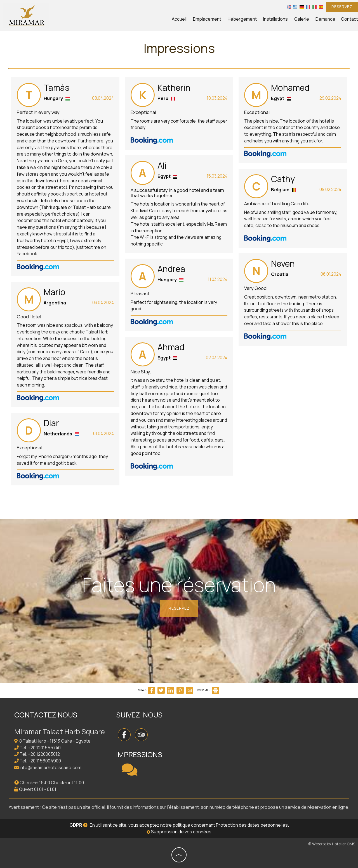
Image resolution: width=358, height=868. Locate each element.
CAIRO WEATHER (236, 730)
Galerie (302, 19)
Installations (275, 19)
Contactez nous (46, 715)
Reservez (342, 7)
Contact (349, 19)
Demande (325, 19)
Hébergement (242, 19)
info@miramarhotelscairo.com (50, 767)
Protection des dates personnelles (252, 825)
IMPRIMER (208, 690)
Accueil (179, 19)
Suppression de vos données (179, 832)
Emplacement (207, 19)
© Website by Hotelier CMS (332, 844)
